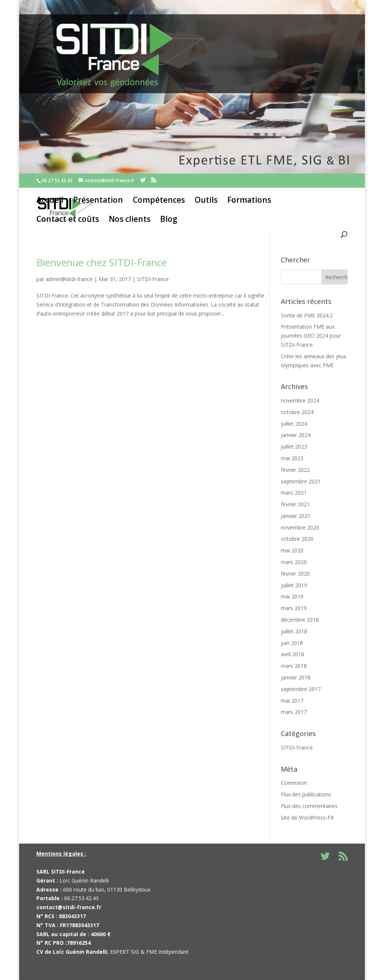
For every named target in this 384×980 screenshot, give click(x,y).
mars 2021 (294, 493)
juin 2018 (292, 643)
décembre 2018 (300, 620)
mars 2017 (294, 712)
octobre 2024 (297, 412)
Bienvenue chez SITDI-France (102, 262)
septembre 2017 (301, 689)
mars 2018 (294, 666)
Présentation (98, 200)
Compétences (159, 200)
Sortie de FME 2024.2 (307, 315)
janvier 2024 (296, 435)
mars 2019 (294, 608)
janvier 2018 (296, 677)
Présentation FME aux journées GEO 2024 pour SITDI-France (311, 336)
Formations (249, 200)
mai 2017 (292, 701)
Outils (206, 200)
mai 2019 (292, 596)
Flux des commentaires (309, 806)
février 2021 (295, 504)
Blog (169, 219)
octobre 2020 (297, 539)
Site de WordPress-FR (307, 818)
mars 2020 (294, 562)
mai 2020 (292, 550)
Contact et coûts (68, 219)
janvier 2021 (296, 516)
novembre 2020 (300, 527)
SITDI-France (153, 279)
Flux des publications (306, 794)
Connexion (294, 783)
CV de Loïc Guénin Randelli (72, 952)
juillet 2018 (294, 631)
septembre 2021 (301, 481)
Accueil (50, 200)
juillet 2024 (294, 424)
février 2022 (295, 470)
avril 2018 (292, 654)
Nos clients (130, 219)
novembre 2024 (300, 400)
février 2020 (295, 574)
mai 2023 (292, 458)
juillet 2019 (294, 585)
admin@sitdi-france (69, 279)
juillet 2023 (294, 447)
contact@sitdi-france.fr (69, 907)
